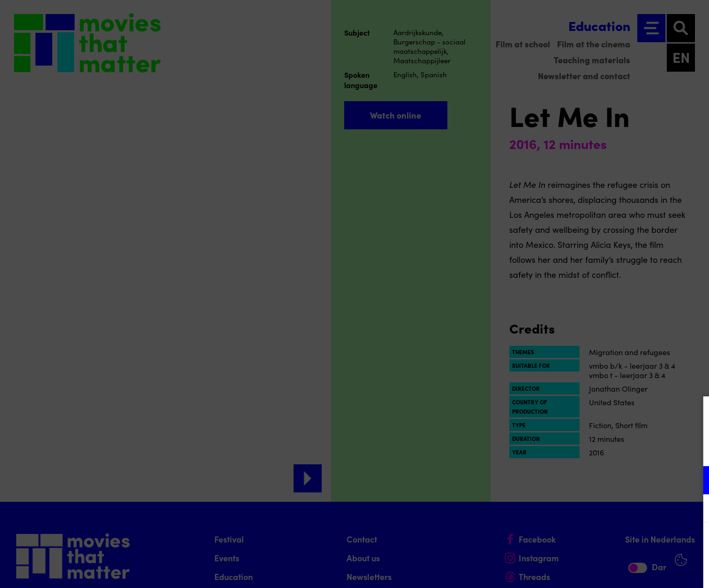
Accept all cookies (629, 543)
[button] (620, 480)
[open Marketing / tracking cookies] (694, 509)
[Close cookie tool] (694, 413)
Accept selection (629, 570)
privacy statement (592, 450)
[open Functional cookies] (694, 481)
